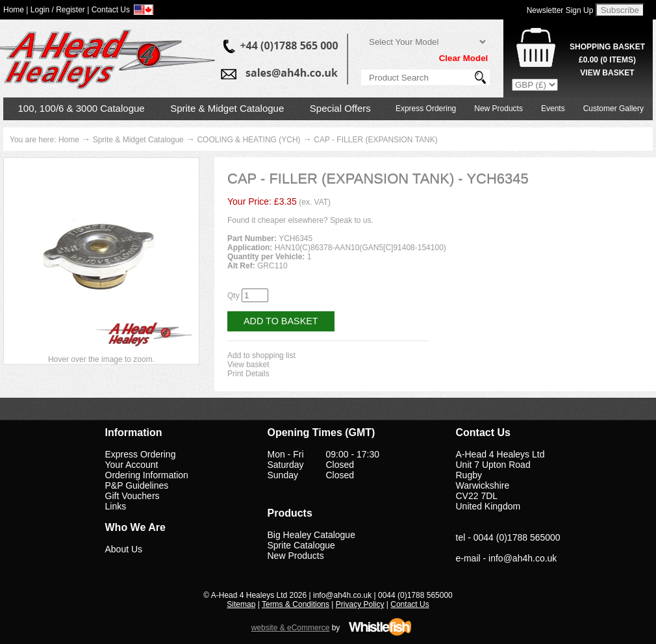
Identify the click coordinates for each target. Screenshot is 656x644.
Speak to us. (352, 220)
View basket (248, 365)
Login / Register (58, 10)
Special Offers (340, 108)
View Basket (607, 73)
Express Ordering (426, 109)
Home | (16, 10)
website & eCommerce (291, 628)
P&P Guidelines (137, 485)
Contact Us (410, 604)
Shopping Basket (607, 47)
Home (69, 140)
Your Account (132, 465)
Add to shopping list (261, 355)
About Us (124, 549)
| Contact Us (108, 10)
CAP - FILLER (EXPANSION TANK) (376, 140)
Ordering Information (147, 475)
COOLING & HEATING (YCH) (248, 140)
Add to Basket (281, 321)
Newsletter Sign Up (560, 10)
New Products (498, 109)
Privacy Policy (360, 604)
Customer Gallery (613, 109)
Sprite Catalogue (301, 545)
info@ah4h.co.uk (523, 558)
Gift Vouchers (132, 496)
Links (116, 506)
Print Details (248, 374)
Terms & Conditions (296, 604)
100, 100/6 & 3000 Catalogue (82, 108)
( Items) (607, 60)
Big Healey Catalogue (311, 535)
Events (553, 109)
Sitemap (241, 604)
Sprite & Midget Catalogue (227, 108)
